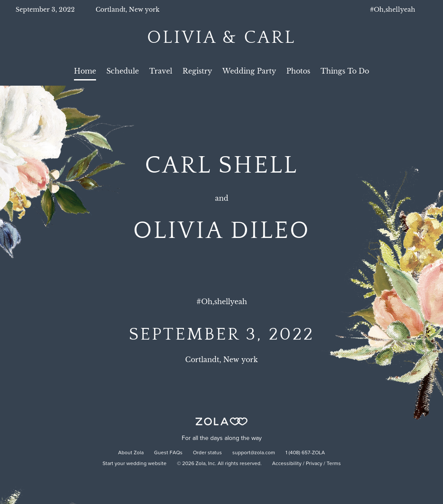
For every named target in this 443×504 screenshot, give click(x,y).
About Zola (131, 453)
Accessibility (287, 464)
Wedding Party (249, 71)
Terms (334, 464)
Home (85, 71)
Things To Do (345, 71)
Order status (207, 453)
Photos (298, 71)
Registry (197, 71)
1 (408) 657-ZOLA (305, 453)
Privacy (314, 464)
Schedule (123, 71)
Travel (161, 71)
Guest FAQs (168, 453)
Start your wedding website (135, 464)
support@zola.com (254, 453)
